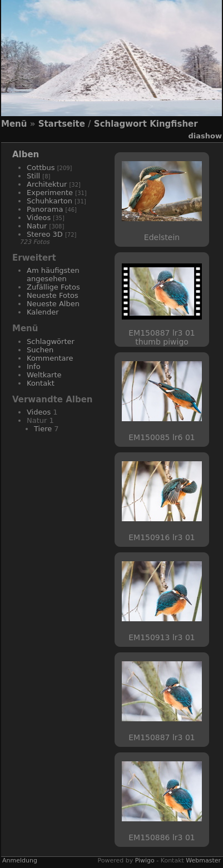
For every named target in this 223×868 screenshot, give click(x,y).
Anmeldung (20, 860)
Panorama (45, 209)
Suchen (40, 350)
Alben (26, 154)
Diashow (205, 136)
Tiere (43, 429)
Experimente (50, 193)
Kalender (43, 312)
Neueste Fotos (53, 295)
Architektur (47, 184)
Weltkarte (44, 375)
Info (34, 366)
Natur (37, 226)
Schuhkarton (49, 201)
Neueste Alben (53, 304)
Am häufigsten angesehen (53, 275)
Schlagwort (120, 124)
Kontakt (41, 383)
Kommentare (50, 358)
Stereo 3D (45, 234)
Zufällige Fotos (53, 287)
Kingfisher (174, 124)
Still (33, 176)
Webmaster (203, 860)
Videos (39, 218)
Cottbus (41, 168)
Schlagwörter (51, 341)
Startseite (62, 124)
